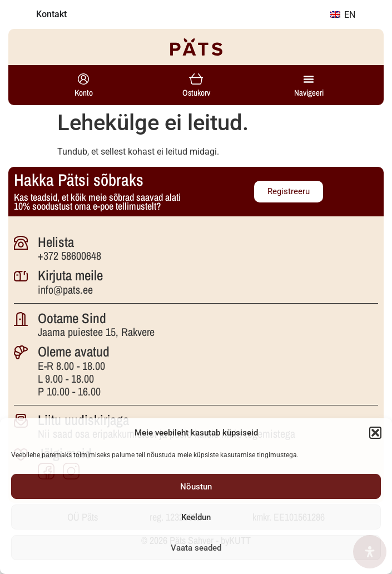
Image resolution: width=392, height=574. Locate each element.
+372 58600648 (70, 256)
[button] (375, 433)
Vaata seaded (196, 548)
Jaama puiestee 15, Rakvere (96, 332)
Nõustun (196, 487)
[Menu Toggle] (309, 79)
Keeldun (196, 517)
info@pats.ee (65, 290)
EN (343, 15)
